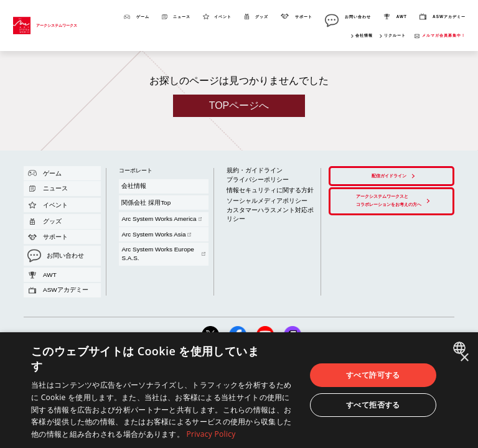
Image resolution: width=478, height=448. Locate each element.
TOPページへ (239, 105)
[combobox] (461, 348)
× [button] (464, 358)
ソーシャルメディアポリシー (251, 183)
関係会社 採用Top (134, 185)
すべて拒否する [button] (373, 405)
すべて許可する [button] (373, 375)
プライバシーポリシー (245, 171)
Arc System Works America (145, 191)
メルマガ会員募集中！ (444, 35)
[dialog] (239, 390)
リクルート (395, 35)
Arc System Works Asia (142, 196)
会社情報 (364, 35)
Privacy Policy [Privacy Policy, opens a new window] (211, 434)
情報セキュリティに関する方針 (253, 177)
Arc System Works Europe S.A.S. (151, 200)
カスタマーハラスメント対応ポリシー (258, 188)
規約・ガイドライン (243, 166)
